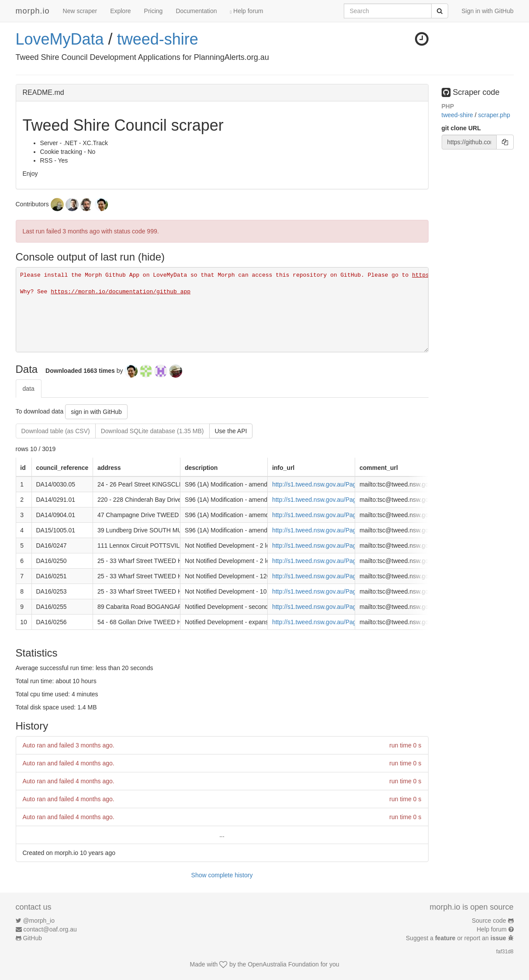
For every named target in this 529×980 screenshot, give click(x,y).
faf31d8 (505, 952)
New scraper (80, 11)
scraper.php (494, 115)
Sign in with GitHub (487, 11)
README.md (43, 92)
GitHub (32, 938)
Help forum (247, 11)
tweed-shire (158, 39)
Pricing (154, 11)
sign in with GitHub (96, 412)
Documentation (196, 11)
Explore (120, 11)
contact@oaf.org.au (50, 929)
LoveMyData (60, 39)
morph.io (33, 11)
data (29, 389)
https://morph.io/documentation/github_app (121, 292)
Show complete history (222, 875)
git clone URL (461, 128)
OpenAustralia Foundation (283, 964)
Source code (489, 921)
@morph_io (39, 921)
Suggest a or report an (457, 938)
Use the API (231, 431)
